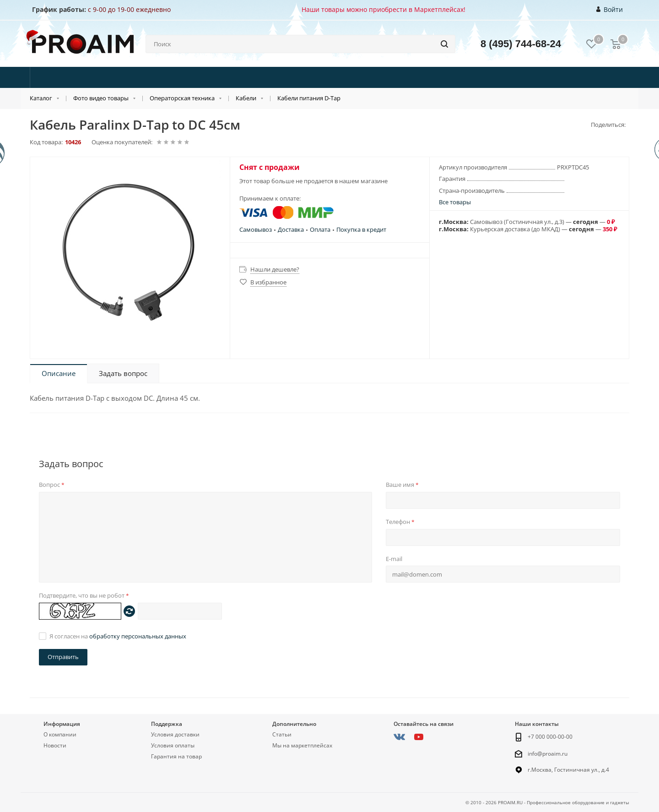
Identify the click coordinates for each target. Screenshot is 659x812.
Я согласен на (118, 636)
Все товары (455, 202)
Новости (55, 745)
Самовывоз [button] (256, 229)
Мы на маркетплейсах (302, 745)
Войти (610, 10)
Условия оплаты (173, 745)
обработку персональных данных (138, 636)
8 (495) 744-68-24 (521, 44)
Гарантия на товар (176, 756)
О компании (60, 734)
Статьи (282, 734)
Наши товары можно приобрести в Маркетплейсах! (384, 9)
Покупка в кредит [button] (361, 229)
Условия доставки (175, 734)
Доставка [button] (291, 229)
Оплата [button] (320, 229)
